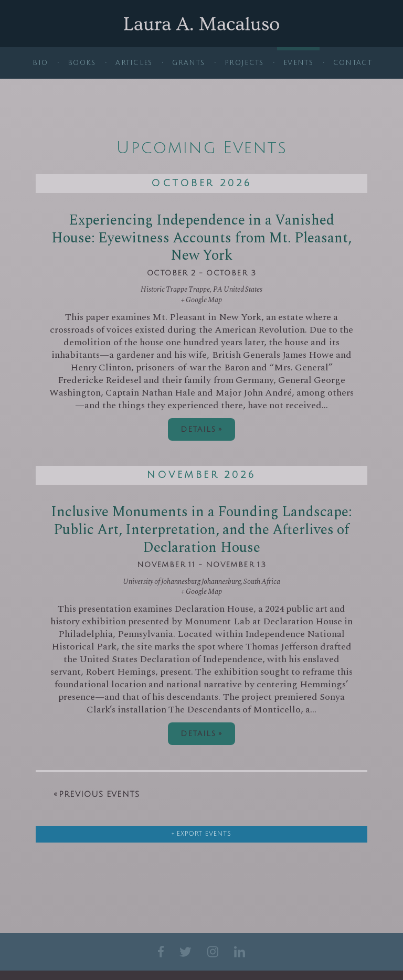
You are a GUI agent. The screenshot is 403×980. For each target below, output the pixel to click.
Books (82, 63)
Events (298, 63)
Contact (353, 63)
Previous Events (97, 794)
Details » (201, 429)
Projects (244, 63)
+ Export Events (201, 834)
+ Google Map (201, 300)
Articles (134, 63)
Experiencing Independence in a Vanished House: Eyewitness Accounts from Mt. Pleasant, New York (201, 238)
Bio (40, 63)
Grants (188, 63)
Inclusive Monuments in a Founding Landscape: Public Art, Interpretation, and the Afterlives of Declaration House (201, 530)
